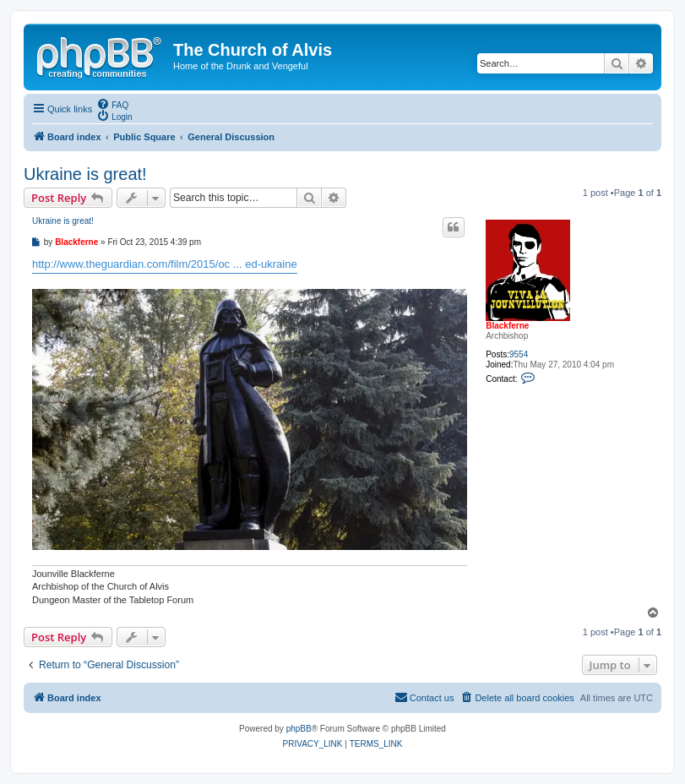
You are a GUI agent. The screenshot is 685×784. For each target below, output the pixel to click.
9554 (519, 354)
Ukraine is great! (85, 174)
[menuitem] (112, 104)
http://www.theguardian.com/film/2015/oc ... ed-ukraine (165, 264)
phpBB (299, 729)
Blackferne (507, 326)
